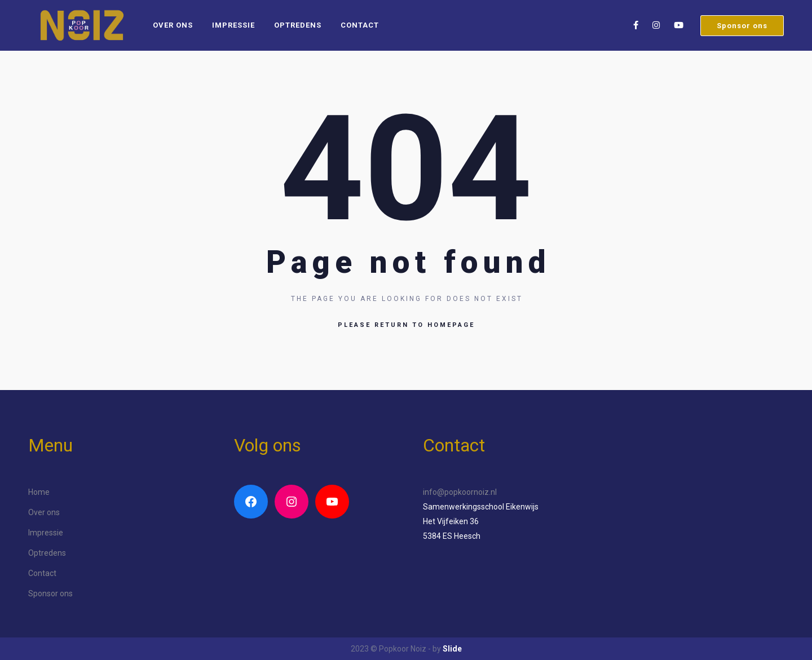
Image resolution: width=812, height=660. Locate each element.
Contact (360, 25)
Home (39, 492)
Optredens (298, 25)
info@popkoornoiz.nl (460, 492)
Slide (452, 649)
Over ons (173, 25)
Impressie (233, 25)
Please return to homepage (406, 325)
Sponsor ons (742, 26)
